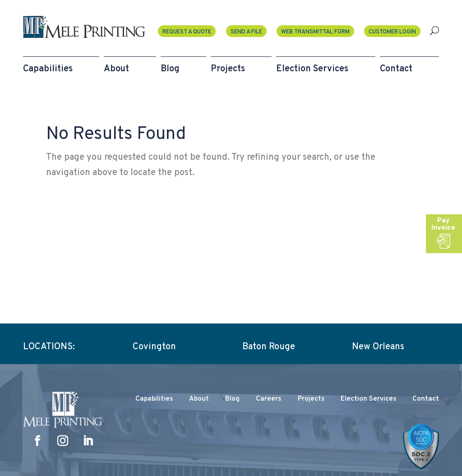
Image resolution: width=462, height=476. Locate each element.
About (199, 399)
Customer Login (392, 32)
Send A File (246, 32)
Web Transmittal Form (315, 32)
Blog (232, 399)
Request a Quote (187, 32)
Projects (311, 399)
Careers (268, 399)
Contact (426, 399)
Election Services (368, 399)
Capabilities (154, 399)
